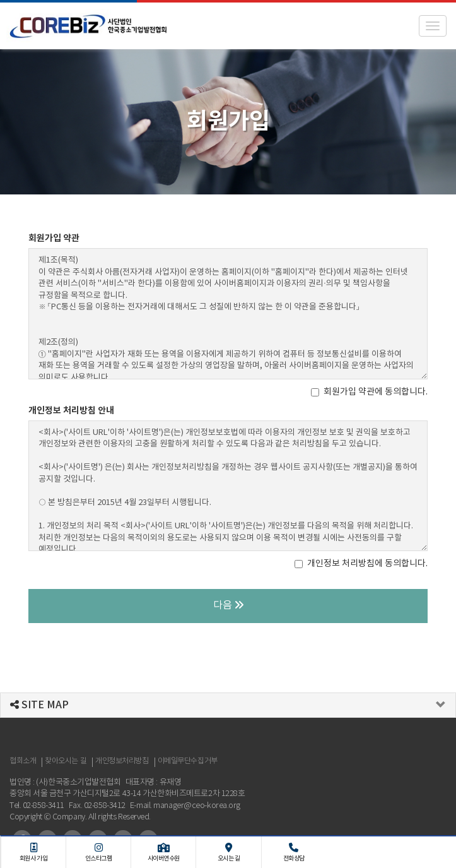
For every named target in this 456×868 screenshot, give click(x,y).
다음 (228, 605)
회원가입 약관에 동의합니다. (369, 392)
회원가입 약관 (54, 238)
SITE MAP (39, 705)
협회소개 (23, 761)
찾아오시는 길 (66, 761)
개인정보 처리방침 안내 (71, 411)
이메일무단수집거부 (188, 761)
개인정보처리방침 (122, 761)
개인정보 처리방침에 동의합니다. (361, 564)
